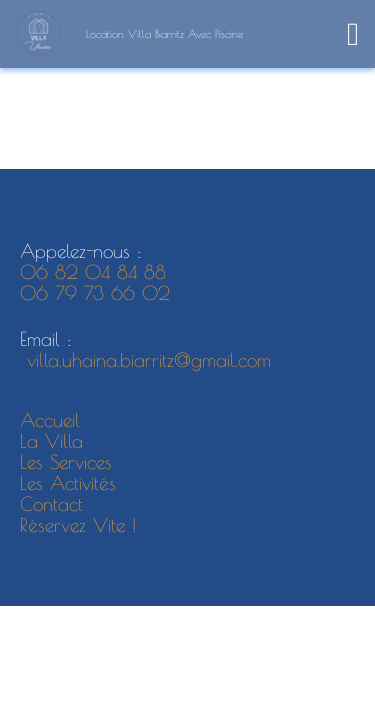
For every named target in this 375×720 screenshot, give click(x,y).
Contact (51, 504)
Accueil (50, 420)
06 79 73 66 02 (98, 293)
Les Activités (68, 483)
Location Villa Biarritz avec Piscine (164, 33)
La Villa (51, 441)
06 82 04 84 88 (93, 272)
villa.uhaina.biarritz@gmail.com (145, 360)
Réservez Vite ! (78, 525)
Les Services (66, 462)
